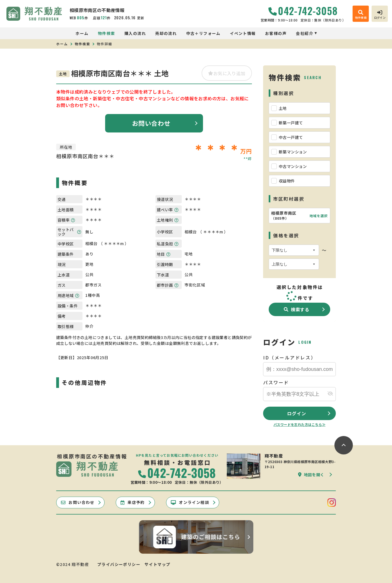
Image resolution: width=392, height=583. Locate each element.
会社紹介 (304, 33)
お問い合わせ (151, 123)
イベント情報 (243, 33)
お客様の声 (276, 33)
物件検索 (107, 33)
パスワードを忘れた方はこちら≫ (299, 424)
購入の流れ (135, 33)
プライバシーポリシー (119, 564)
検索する (297, 309)
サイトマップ (157, 564)
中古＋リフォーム (203, 33)
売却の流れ (166, 33)
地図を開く (311, 475)
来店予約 (133, 502)
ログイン (297, 413)
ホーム (82, 33)
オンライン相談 (190, 502)
